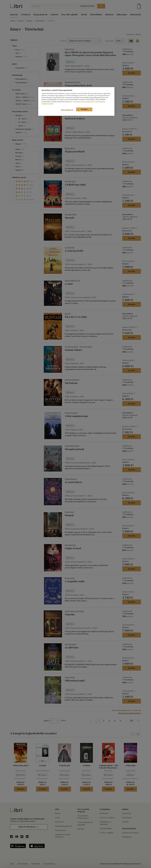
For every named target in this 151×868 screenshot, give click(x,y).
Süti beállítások (67, 110)
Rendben (84, 109)
